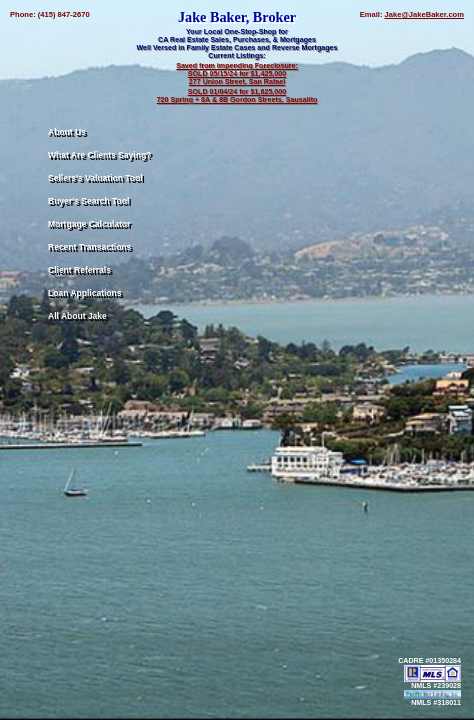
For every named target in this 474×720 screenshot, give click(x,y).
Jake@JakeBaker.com (424, 14)
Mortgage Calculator (89, 224)
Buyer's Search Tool (88, 201)
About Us (67, 132)
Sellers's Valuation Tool (95, 178)
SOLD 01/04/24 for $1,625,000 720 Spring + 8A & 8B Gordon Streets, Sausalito (237, 96)
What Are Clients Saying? (99, 155)
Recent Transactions (89, 247)
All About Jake (77, 316)
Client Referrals (79, 270)
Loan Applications (85, 293)
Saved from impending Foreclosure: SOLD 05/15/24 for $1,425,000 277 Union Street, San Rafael (237, 74)
